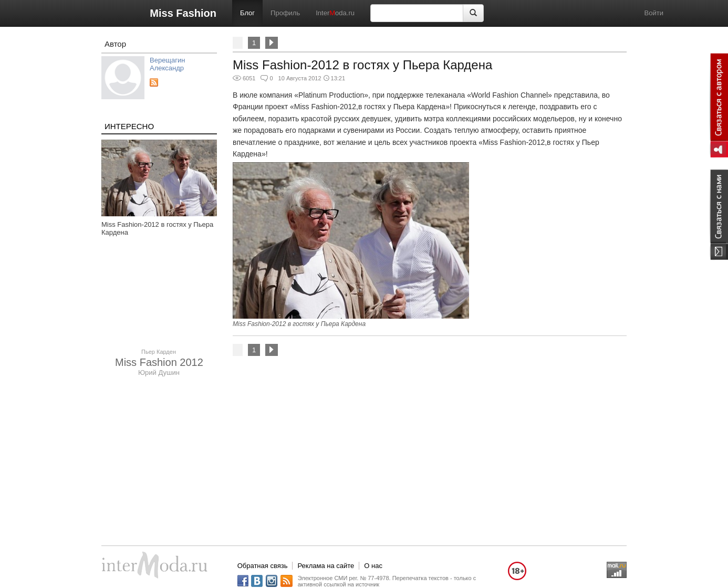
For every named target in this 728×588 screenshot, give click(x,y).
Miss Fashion (183, 13)
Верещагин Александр (167, 64)
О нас (373, 566)
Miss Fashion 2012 (159, 362)
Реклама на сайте (326, 566)
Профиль (285, 13)
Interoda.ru (335, 13)
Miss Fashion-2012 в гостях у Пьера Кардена (362, 65)
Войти (654, 13)
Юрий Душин (159, 372)
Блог (247, 13)
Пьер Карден (159, 352)
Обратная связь (263, 566)
